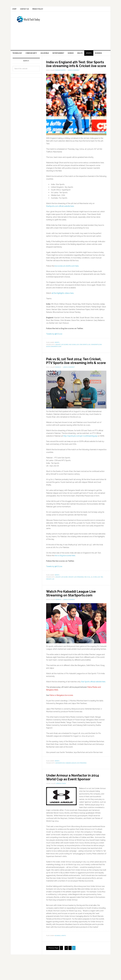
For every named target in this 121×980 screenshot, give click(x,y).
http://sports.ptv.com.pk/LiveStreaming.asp (80, 451)
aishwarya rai (60, 778)
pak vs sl (87, 592)
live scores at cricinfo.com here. (67, 277)
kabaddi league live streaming (76, 778)
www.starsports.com (54, 358)
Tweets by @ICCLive (54, 345)
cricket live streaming (76, 592)
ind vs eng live (74, 356)
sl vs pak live (95, 592)
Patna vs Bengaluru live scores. (61, 711)
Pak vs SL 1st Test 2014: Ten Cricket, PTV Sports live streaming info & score (71, 374)
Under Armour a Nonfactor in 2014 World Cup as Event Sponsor (72, 794)
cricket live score (61, 592)
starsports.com (96, 356)
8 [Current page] (74, 967)
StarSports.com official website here (60, 218)
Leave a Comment (74, 82)
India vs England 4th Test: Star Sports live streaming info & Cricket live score (73, 73)
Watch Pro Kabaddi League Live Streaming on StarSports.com (75, 608)
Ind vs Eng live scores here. (65, 571)
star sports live (85, 356)
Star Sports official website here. (93, 697)
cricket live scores (62, 356)
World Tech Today (28, 21)
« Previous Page (53, 967)
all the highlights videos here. (63, 305)
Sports (57, 354)
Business (58, 955)
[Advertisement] (83, 31)
